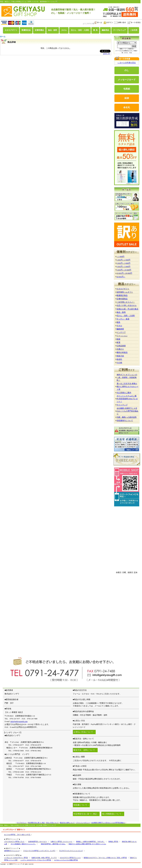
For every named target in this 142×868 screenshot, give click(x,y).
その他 (119, 363)
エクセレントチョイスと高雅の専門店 (66, 860)
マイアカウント (22, 823)
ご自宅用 (134, 30)
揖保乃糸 (120, 356)
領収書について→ (81, 805)
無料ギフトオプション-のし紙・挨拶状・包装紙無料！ (127, 377)
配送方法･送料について (67, 823)
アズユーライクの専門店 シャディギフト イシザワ (39, 851)
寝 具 (95, 30)
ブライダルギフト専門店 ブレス (14, 842)
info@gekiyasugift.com (19, 721)
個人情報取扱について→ (113, 814)
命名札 (127, 107)
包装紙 (127, 89)
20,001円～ (121, 277)
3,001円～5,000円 (123, 267)
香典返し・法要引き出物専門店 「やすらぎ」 (90, 842)
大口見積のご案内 (124, 393)
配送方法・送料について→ (85, 750)
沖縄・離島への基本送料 (127, 417)
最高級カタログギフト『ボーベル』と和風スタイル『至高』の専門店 (105, 858)
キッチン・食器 (123, 319)
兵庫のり (120, 349)
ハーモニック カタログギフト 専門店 (16, 858)
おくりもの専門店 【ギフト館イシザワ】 (17, 835)
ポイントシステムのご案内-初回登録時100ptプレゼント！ (127, 399)
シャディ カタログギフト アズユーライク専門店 (36, 860)
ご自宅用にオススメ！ (126, 302)
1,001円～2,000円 (123, 260)
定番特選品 (39, 30)
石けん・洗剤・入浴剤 (80, 30)
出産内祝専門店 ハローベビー (38, 842)
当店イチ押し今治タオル (127, 305)
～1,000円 (120, 257)
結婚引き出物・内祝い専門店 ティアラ (44, 858)
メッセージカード (127, 80)
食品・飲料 (53, 30)
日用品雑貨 (121, 346)
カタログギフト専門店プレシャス (70, 858)
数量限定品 (26, 30)
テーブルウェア (120, 30)
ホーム (3, 36)
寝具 (118, 322)
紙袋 (127, 98)
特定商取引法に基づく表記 (36, 823)
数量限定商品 (122, 295)
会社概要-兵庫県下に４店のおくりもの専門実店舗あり (128, 411)
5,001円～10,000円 (124, 270)
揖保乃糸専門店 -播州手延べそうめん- (53, 844)
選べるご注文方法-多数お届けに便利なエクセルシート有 (128, 386)
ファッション (122, 336)
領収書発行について (125, 421)
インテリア (121, 332)
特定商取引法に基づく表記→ (86, 814)
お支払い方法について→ (84, 732)
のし (127, 70)
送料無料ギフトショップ (12, 851)
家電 (118, 342)
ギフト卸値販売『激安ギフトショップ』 (23, 844)
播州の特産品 (122, 352)
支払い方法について (52, 823)
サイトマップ (122, 405)
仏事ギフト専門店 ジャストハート (61, 842)
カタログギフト (11, 30)
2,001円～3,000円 (123, 263)
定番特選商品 (122, 299)
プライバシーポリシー (83, 823)
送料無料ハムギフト (125, 292)
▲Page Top (106, 54)
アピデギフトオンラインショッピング (71, 851)
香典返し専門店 (113, 842)
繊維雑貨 (120, 329)
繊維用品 (105, 30)
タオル (64, 30)
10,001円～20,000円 (124, 273)
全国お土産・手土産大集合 (128, 309)
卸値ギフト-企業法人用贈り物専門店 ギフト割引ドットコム (87, 844)
